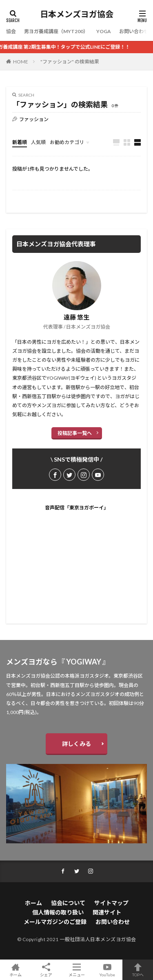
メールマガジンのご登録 (55, 922)
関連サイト (107, 912)
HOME (21, 62)
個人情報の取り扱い (58, 912)
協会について (68, 903)
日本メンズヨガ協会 (77, 14)
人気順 (38, 142)
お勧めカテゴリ (67, 142)
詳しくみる (76, 744)
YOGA (104, 31)
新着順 (20, 142)
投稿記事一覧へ (75, 433)
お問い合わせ (134, 31)
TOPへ (138, 970)
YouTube (107, 970)
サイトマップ (111, 903)
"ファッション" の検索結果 (70, 62)
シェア (46, 970)
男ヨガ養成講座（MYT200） (56, 31)
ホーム (33, 903)
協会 (11, 31)
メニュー (76, 970)
